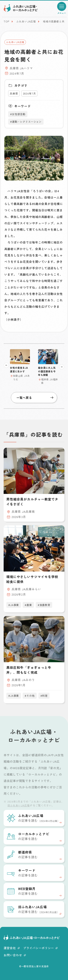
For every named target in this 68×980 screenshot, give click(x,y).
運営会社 (12, 948)
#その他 (30, 696)
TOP (7, 21)
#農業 (28, 605)
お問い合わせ (15, 955)
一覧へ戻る (35, 398)
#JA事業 (14, 605)
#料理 (44, 696)
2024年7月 (29, 93)
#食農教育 (44, 605)
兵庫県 (14, 93)
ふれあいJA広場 (26, 21)
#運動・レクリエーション (26, 122)
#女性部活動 (18, 114)
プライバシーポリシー (40, 948)
